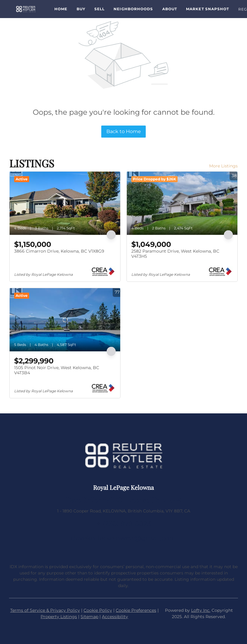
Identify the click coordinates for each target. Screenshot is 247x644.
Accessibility (115, 617)
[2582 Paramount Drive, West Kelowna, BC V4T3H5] (182, 203)
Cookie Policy (98, 610)
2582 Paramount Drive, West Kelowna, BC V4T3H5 (175, 254)
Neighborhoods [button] (133, 9)
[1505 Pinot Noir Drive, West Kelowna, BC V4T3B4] (65, 320)
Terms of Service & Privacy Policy (45, 610)
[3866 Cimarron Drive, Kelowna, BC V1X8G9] (65, 203)
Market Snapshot (208, 9)
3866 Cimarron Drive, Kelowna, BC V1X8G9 (59, 251)
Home (61, 9)
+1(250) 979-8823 (124, 524)
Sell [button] (99, 9)
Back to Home (124, 131)
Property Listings (59, 617)
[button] (26, 9)
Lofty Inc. (201, 610)
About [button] (170, 9)
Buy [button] (81, 9)
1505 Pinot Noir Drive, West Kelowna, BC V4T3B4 (57, 370)
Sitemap (89, 617)
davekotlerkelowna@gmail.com (124, 538)
